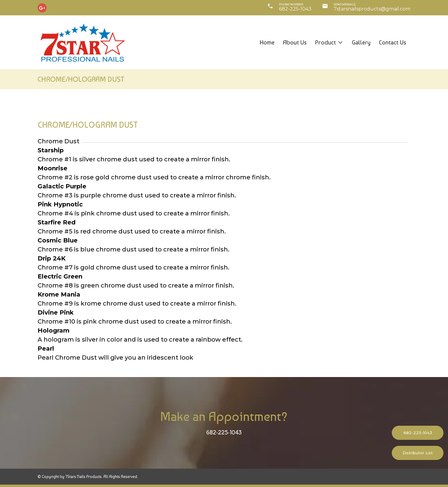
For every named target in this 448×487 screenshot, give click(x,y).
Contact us (393, 42)
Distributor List (418, 453)
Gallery (361, 42)
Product (329, 42)
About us (295, 42)
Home (267, 42)
